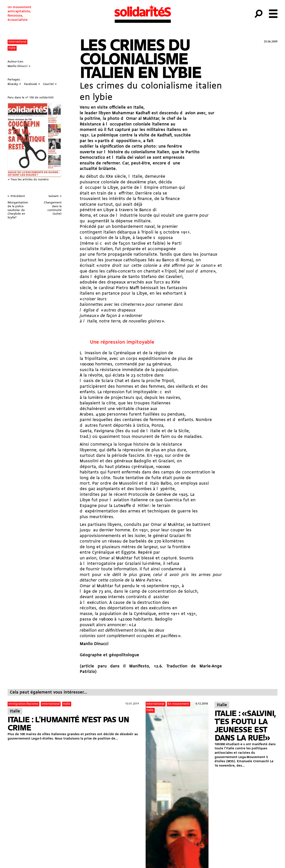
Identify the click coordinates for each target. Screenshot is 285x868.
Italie (12, 48)
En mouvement (178, 704)
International (17, 42)
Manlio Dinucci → (19, 66)
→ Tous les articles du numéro (28, 180)
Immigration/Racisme (23, 704)
